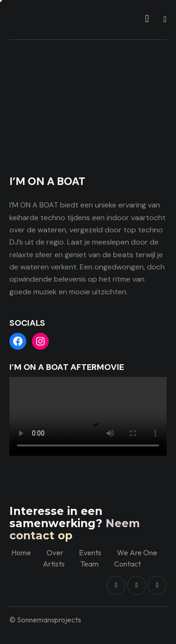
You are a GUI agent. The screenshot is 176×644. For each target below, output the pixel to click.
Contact (127, 564)
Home (21, 552)
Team (89, 564)
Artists (54, 564)
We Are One (137, 552)
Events (90, 552)
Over (55, 552)
